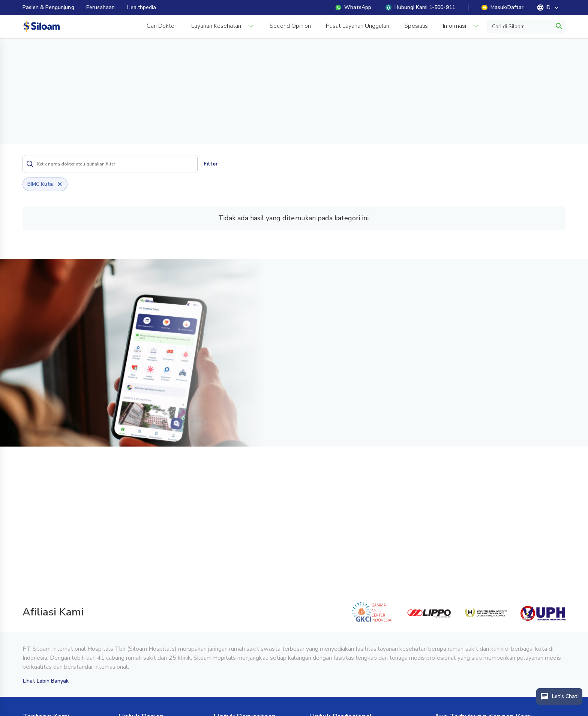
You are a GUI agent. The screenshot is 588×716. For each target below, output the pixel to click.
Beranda (33, 50)
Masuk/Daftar (502, 7)
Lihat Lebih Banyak (46, 681)
